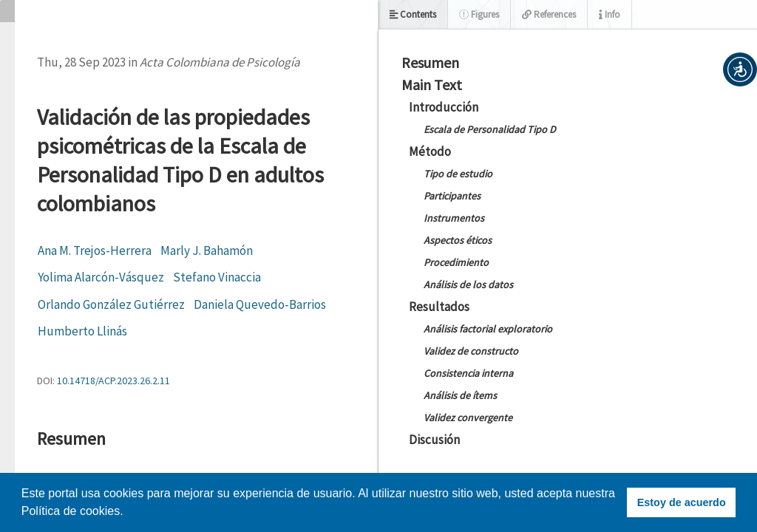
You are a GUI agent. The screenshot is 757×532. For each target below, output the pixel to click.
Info (610, 14)
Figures (479, 14)
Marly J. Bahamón (207, 250)
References (549, 14)
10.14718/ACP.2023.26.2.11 (113, 381)
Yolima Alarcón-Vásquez (101, 277)
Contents (413, 14)
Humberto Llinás (82, 331)
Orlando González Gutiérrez (111, 304)
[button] (740, 69)
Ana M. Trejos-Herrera (95, 250)
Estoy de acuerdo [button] (682, 502)
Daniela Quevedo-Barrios (260, 304)
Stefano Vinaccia (217, 277)
